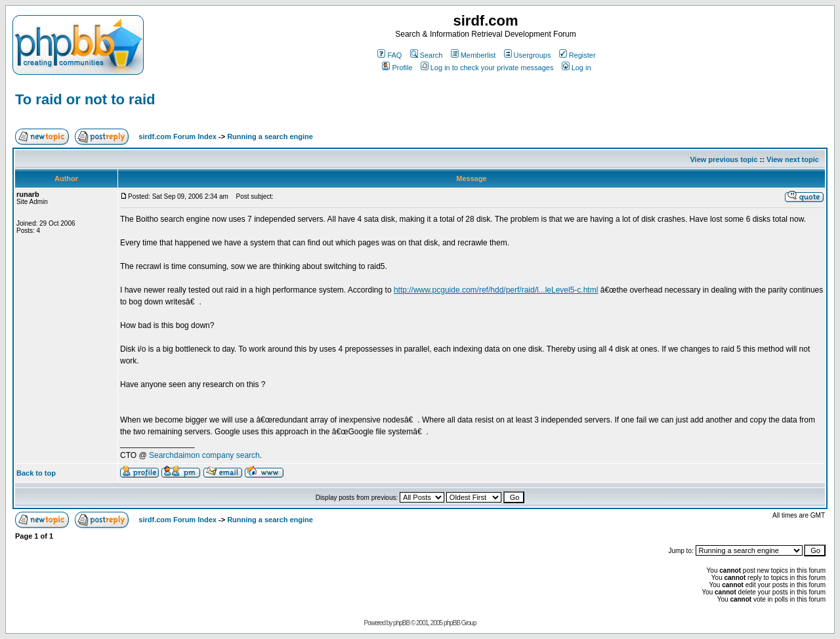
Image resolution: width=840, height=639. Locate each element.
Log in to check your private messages (487, 68)
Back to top (36, 473)
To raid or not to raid (85, 99)
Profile (397, 68)
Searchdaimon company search (204, 455)
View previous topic (724, 159)
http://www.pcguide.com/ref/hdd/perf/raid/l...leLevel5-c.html (496, 290)
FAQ (389, 55)
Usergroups (528, 55)
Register (577, 55)
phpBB (401, 623)
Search (427, 55)
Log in (577, 68)
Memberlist (473, 55)
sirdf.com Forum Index (178, 136)
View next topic (793, 159)
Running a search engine (270, 136)
